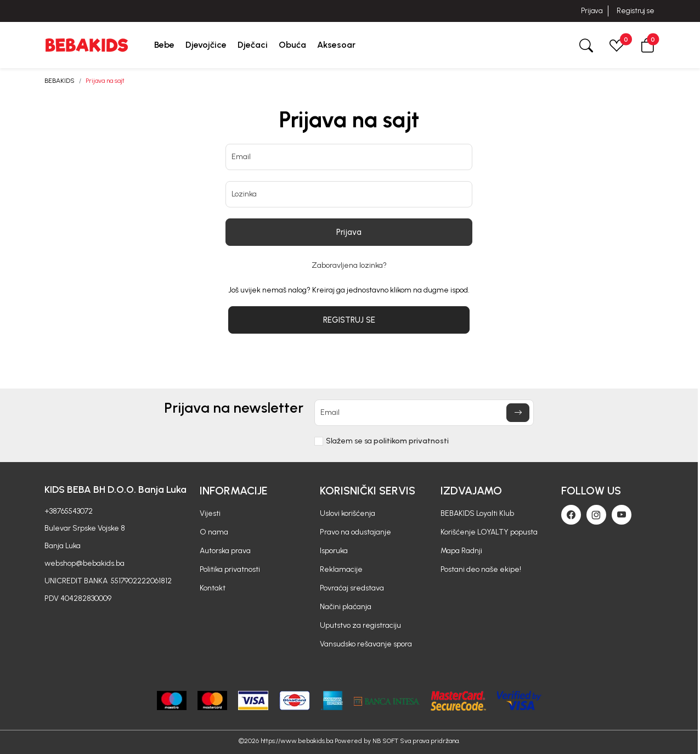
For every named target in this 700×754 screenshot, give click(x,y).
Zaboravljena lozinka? (349, 266)
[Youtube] (622, 515)
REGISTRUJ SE (349, 320)
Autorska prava (225, 551)
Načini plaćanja (346, 607)
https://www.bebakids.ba (297, 741)
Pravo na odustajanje (355, 532)
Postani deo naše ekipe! (481, 569)
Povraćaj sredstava (352, 588)
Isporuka (334, 551)
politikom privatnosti (411, 441)
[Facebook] (571, 515)
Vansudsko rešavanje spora (366, 644)
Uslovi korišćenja (348, 513)
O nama (214, 532)
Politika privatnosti (230, 569)
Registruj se (636, 11)
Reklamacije (341, 569)
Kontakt (213, 588)
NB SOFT (385, 741)
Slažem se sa (387, 441)
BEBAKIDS (60, 81)
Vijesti (210, 513)
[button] (647, 45)
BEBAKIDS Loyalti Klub (477, 513)
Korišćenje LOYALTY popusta (489, 532)
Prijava (592, 11)
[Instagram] (596, 515)
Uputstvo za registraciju (360, 625)
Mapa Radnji (461, 551)
